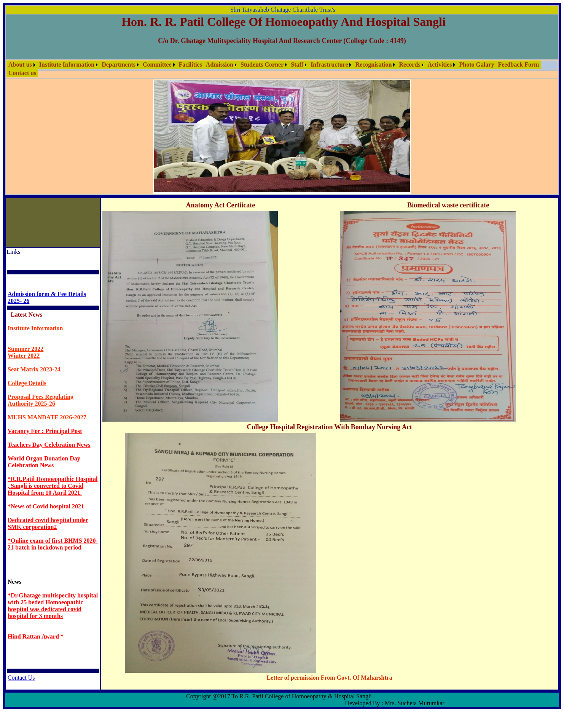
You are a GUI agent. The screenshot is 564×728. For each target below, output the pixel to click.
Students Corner (262, 65)
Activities (440, 65)
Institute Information (67, 65)
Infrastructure (329, 65)
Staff (297, 65)
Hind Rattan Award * (36, 636)
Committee (157, 65)
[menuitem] (22, 65)
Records (409, 65)
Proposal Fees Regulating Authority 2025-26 (41, 400)
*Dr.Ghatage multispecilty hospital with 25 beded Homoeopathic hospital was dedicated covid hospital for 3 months (53, 606)
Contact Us (21, 678)
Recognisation (373, 65)
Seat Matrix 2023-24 (34, 369)
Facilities (190, 65)
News (14, 582)
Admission (220, 65)
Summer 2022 (25, 349)
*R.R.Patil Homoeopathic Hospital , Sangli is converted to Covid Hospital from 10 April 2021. (53, 486)
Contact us (22, 73)
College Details (27, 383)
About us (20, 65)
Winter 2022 (24, 356)
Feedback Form (518, 65)
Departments (119, 65)
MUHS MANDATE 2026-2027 (47, 417)
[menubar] (282, 69)
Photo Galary (476, 65)
